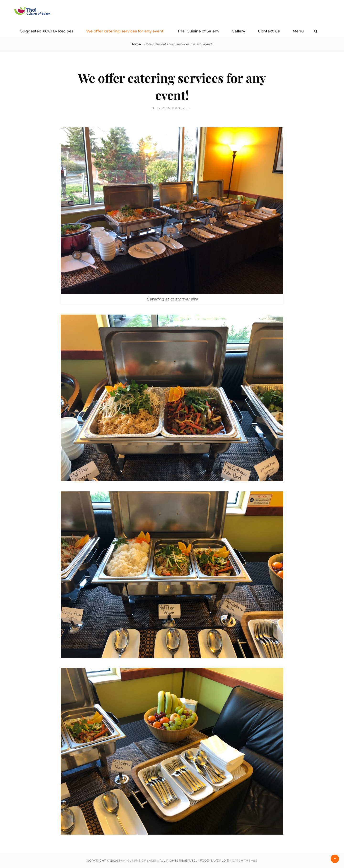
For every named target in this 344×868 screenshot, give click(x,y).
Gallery (238, 31)
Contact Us (269, 31)
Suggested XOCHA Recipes (47, 31)
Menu (298, 31)
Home (136, 44)
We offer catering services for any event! (125, 31)
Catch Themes (245, 860)
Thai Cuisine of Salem (198, 31)
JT (153, 108)
